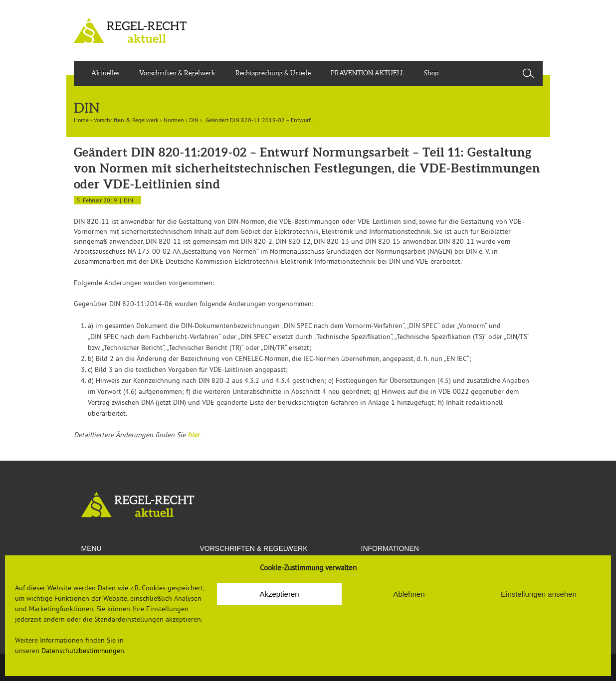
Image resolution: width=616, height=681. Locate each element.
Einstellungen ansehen (539, 594)
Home (81, 120)
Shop (431, 73)
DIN (194, 120)
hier (194, 435)
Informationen (390, 548)
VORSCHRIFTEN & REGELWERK (254, 548)
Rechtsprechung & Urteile (273, 73)
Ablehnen (409, 594)
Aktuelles (105, 73)
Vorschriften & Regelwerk (177, 73)
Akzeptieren (279, 594)
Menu (92, 548)
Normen (174, 120)
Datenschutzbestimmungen (83, 651)
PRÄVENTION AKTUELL (367, 73)
